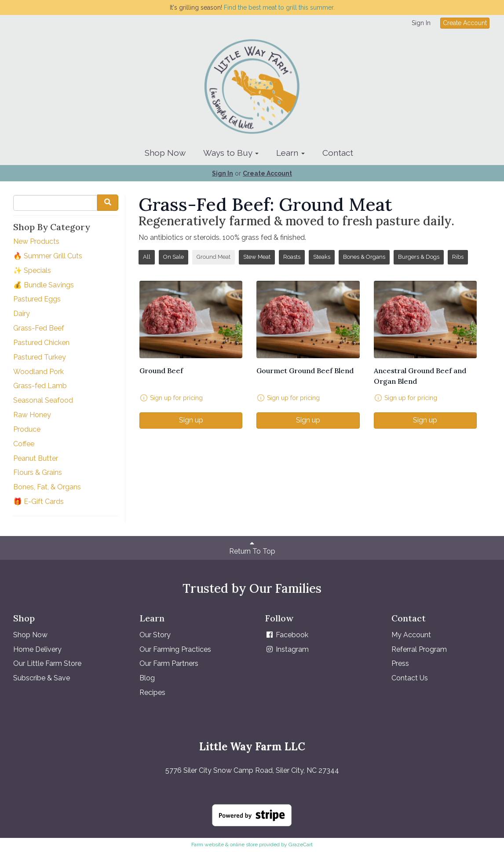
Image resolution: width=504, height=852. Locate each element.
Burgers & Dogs (419, 257)
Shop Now (165, 153)
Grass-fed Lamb (40, 386)
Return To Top (252, 547)
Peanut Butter (36, 458)
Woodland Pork (38, 372)
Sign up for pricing (176, 398)
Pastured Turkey (40, 357)
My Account (411, 635)
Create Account (465, 23)
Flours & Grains (38, 472)
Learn (290, 153)
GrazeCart (301, 845)
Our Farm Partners (169, 663)
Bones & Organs (364, 257)
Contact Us (410, 678)
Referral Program (419, 649)
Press (400, 663)
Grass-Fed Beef (39, 328)
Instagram (287, 649)
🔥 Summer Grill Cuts (48, 256)
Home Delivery (37, 649)
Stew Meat (257, 257)
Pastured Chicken (41, 343)
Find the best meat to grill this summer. (279, 7)
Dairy (22, 314)
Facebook (287, 635)
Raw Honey (32, 415)
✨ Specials (32, 270)
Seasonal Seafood (43, 400)
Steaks (322, 257)
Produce (27, 429)
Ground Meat (214, 257)
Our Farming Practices (175, 649)
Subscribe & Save (42, 678)
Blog (147, 678)
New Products (36, 241)
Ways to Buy (231, 153)
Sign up (191, 420)
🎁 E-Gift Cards (38, 501)
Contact (338, 153)
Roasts (292, 257)
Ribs (458, 257)
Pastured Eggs (37, 299)
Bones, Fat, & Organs (47, 487)
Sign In (421, 23)
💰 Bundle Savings (44, 285)
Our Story (155, 635)
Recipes (152, 692)
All (147, 257)
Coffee (24, 444)
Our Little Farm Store (47, 663)
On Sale (173, 257)
